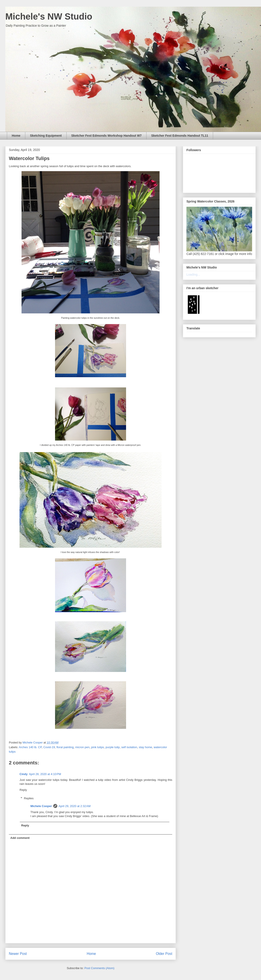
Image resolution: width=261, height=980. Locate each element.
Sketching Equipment (46, 136)
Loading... (193, 275)
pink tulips (98, 747)
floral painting (65, 747)
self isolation (129, 747)
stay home (145, 747)
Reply (23, 790)
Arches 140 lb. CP (30, 747)
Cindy (24, 774)
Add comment (20, 838)
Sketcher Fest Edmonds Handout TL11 (180, 136)
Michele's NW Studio (49, 16)
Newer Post (18, 954)
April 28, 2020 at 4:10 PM (45, 774)
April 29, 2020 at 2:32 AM (75, 806)
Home (16, 136)
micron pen (82, 747)
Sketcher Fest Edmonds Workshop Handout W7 (106, 136)
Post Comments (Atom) (99, 968)
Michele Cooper (41, 806)
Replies (29, 798)
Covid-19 (49, 747)
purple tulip (113, 747)
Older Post (164, 954)
